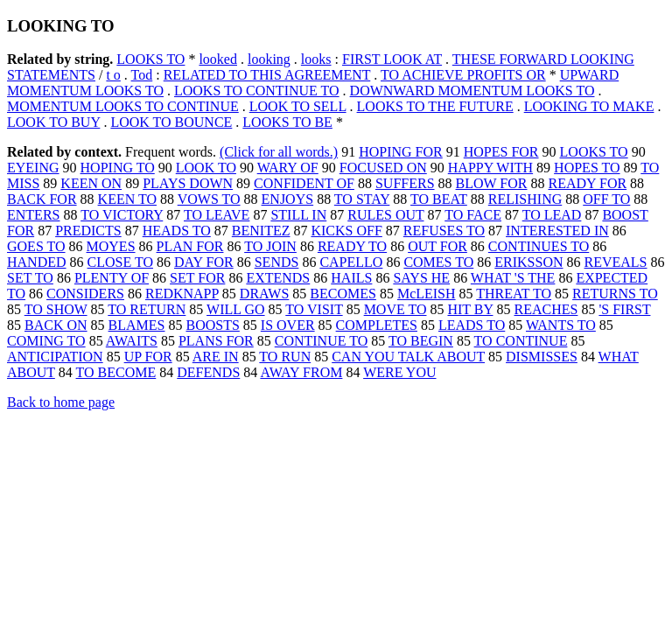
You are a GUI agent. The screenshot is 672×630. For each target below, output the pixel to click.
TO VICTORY (122, 215)
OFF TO (606, 199)
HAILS (351, 278)
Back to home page (61, 402)
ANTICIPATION (55, 357)
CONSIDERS (85, 294)
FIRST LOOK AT (392, 59)
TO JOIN (270, 246)
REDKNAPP (182, 294)
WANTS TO (561, 325)
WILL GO (236, 309)
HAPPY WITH (490, 168)
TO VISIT (314, 309)
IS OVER (288, 325)
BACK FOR (42, 199)
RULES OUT (385, 215)
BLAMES (137, 325)
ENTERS (33, 215)
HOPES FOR (501, 152)
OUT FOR (437, 246)
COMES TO (438, 262)
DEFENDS (208, 372)
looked (218, 59)
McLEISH (427, 294)
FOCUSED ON (383, 168)
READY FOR (587, 183)
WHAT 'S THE (513, 278)
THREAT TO (514, 294)
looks (316, 59)
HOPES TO (587, 168)
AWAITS (132, 341)
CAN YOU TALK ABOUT (408, 357)
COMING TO (46, 341)
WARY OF (288, 168)
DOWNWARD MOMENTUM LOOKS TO (472, 91)
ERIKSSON (528, 262)
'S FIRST (624, 309)
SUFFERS (405, 183)
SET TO (30, 278)
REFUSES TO (444, 231)
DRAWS (265, 294)
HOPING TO (118, 168)
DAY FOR (204, 262)
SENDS (277, 262)
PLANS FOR (216, 341)
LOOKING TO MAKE (589, 106)
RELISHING (525, 199)
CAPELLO (351, 262)
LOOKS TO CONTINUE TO (257, 91)
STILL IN (298, 215)
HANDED (37, 262)
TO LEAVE (217, 215)
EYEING (33, 168)
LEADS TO (472, 325)
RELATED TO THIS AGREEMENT (267, 75)
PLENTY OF (112, 278)
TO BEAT (439, 199)
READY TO (352, 246)
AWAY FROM (301, 372)
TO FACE (473, 215)
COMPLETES (377, 325)
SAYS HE (421, 278)
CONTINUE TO (322, 341)
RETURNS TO (615, 294)
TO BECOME (116, 372)
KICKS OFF (346, 231)
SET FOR (197, 278)
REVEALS (616, 262)
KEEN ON (91, 183)
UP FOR (148, 357)
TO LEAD (552, 215)
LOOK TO (206, 168)
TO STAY (362, 199)
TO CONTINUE (521, 341)
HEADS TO (177, 231)
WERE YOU (399, 372)
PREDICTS (88, 231)
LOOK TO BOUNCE (171, 122)
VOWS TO (209, 199)
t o (113, 75)
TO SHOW (56, 309)
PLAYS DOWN (188, 183)
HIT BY (470, 309)
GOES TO (36, 246)
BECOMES (343, 294)
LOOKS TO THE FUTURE (435, 106)
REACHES (546, 309)
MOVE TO (395, 309)
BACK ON (56, 325)
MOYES (111, 246)
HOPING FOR (401, 152)
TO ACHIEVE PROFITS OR (463, 75)
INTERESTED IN (557, 231)
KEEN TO (127, 199)
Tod (142, 75)
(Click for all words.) (279, 152)
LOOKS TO (150, 59)
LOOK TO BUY (53, 122)
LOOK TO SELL (298, 106)
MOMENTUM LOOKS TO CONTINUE (123, 106)
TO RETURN (147, 309)
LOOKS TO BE (287, 122)
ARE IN (216, 357)
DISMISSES (542, 357)
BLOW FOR (492, 183)
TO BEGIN (421, 341)
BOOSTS (212, 325)
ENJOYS (288, 199)
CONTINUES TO (539, 246)
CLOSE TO (120, 262)
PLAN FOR (190, 246)
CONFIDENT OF (304, 183)
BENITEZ (261, 231)
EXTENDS (278, 278)
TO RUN (285, 357)
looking (269, 59)
